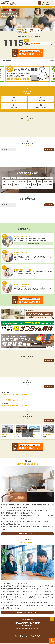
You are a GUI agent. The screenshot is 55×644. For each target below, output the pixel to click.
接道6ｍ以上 (32, 181)
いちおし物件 (28, 188)
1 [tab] (27, 83)
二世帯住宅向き (22, 181)
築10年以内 (6, 178)
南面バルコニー (7, 184)
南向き (13, 178)
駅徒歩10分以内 (32, 178)
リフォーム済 (21, 178)
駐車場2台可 (42, 178)
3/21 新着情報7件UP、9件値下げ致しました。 (16, 406)
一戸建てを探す (41, 98)
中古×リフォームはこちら (27, 534)
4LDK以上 (13, 181)
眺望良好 (50, 184)
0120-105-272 (28, 636)
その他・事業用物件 (41, 106)
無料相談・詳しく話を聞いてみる (27, 612)
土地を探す (14, 98)
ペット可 (50, 178)
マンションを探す (14, 106)
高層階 (40, 181)
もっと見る (49, 149)
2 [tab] (28, 83)
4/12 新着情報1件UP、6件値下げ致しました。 (16, 394)
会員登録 (52, 641)
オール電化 (42, 184)
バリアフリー (27, 184)
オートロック (17, 184)
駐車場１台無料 (48, 181)
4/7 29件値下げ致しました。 (11, 400)
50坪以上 (5, 181)
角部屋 (35, 184)
